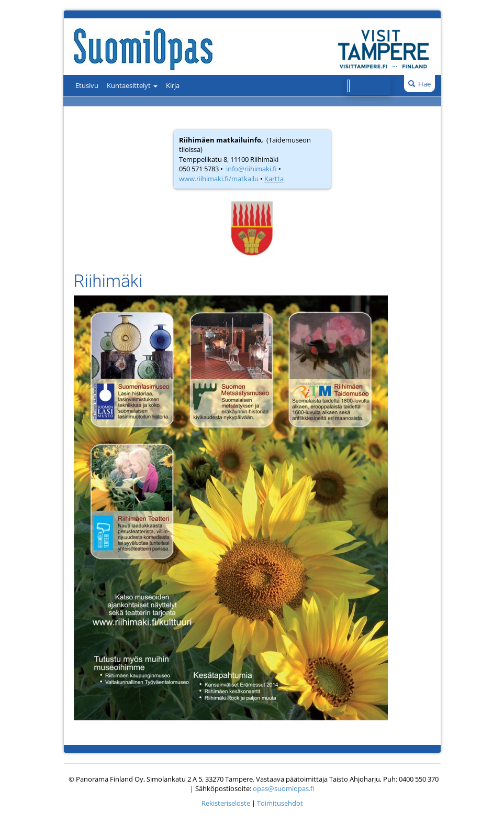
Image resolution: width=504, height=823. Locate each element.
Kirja (173, 85)
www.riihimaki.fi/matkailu (219, 179)
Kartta (274, 179)
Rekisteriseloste (226, 803)
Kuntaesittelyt (132, 85)
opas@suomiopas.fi (284, 788)
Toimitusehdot (280, 803)
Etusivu (87, 85)
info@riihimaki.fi (251, 169)
